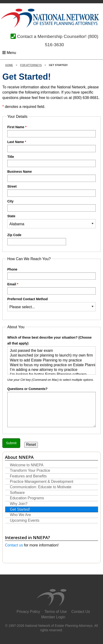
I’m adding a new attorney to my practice (50, 370)
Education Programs (27, 498)
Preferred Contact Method (51, 304)
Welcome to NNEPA (27, 465)
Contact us (14, 545)
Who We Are (20, 515)
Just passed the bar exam (50, 351)
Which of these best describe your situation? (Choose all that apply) (51, 355)
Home (9, 65)
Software (17, 493)
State (51, 221)
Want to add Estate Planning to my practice (50, 361)
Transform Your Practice (30, 470)
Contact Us (81, 612)
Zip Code (37, 239)
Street (51, 191)
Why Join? (19, 504)
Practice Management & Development (42, 482)
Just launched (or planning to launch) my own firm (50, 356)
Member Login (53, 617)
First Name (51, 131)
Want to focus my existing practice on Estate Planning (50, 365)
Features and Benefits (28, 476)
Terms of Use (56, 612)
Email (51, 288)
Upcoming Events (25, 520)
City (51, 205)
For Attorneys (31, 65)
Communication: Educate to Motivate (41, 487)
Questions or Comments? (27, 389)
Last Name (51, 146)
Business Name (51, 176)
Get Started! (20, 509)
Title (51, 161)
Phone (51, 274)
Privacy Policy (28, 612)
